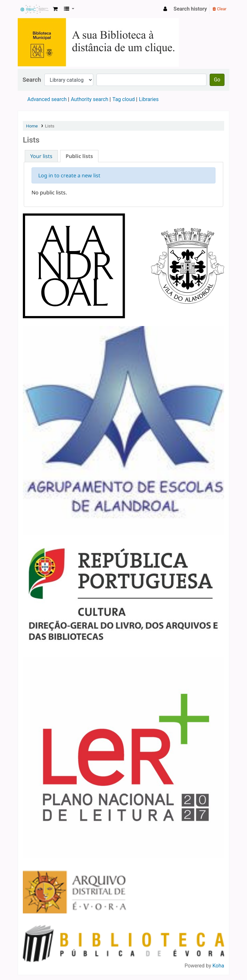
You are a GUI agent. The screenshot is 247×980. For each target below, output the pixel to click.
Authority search (89, 99)
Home (32, 126)
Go (217, 80)
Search (32, 80)
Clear (220, 9)
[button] (55, 9)
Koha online (34, 9)
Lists (50, 126)
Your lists (41, 156)
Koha (218, 966)
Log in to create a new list (69, 175)
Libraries (149, 99)
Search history (190, 9)
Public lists (79, 156)
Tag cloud (123, 99)
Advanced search (47, 99)
